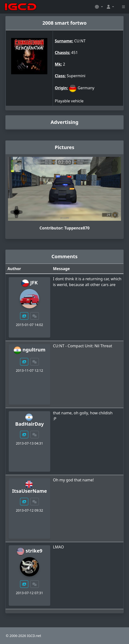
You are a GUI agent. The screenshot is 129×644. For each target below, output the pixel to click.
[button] (99, 7)
